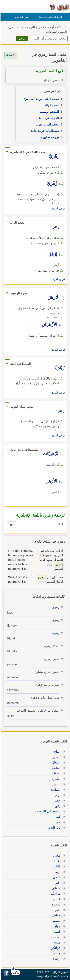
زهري (55, 607)
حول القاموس (20, 17)
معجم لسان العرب (47, 124)
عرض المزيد (58, 208)
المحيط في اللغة (48, 118)
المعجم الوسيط (49, 112)
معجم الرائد (51, 105)
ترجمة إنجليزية (49, 137)
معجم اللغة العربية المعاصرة (41, 99)
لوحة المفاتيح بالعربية (50, 17)
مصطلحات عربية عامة (44, 131)
